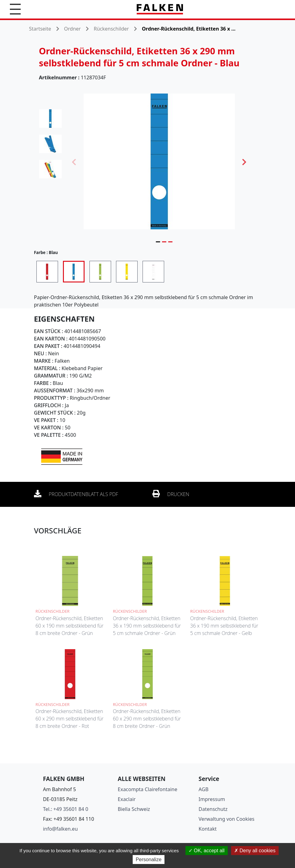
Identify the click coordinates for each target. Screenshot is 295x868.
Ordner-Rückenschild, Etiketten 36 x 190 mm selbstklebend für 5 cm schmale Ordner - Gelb (224, 626)
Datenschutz (213, 809)
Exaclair (127, 799)
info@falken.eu (60, 829)
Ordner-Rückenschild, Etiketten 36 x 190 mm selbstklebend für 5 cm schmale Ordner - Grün (147, 626)
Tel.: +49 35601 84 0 (66, 809)
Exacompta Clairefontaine (148, 789)
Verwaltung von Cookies (227, 819)
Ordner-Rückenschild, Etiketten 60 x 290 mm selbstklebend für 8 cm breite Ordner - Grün (147, 719)
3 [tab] (170, 242)
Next (244, 161)
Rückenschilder (111, 29)
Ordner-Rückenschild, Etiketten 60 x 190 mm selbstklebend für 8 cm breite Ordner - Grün (69, 626)
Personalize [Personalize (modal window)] (149, 860)
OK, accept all (207, 851)
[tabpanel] (159, 161)
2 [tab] (164, 242)
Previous (74, 161)
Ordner (73, 29)
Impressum (212, 799)
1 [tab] (158, 242)
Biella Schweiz (134, 809)
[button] (15, 9)
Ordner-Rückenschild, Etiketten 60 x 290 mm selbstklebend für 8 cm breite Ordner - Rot (69, 719)
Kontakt (208, 829)
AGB (204, 789)
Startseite (40, 29)
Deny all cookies (255, 851)
